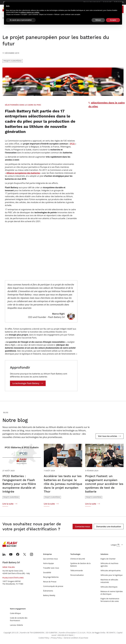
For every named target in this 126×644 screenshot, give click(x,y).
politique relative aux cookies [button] (30, 12)
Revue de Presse (50, 582)
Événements (48, 591)
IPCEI (73, 144)
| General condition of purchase (75, 638)
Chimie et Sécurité (78, 559)
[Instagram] (31, 554)
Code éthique (15, 613)
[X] (25, 554)
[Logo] (11, 545)
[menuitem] (4, 554)
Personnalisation (77, 575)
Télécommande (77, 570)
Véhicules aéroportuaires (111, 570)
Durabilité (47, 572)
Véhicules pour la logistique (112, 575)
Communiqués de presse (53, 586)
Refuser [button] (98, 20)
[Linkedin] (4, 554)
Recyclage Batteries (51, 577)
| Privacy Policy (56, 638)
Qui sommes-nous (51, 559)
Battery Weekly (49, 595)
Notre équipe (48, 563)
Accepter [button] (113, 20)
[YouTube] (11, 554)
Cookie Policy (44, 638)
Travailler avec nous (51, 568)
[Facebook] (18, 554)
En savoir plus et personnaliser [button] (21, 20)
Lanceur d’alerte (16, 625)
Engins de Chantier (108, 559)
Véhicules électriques (109, 587)
